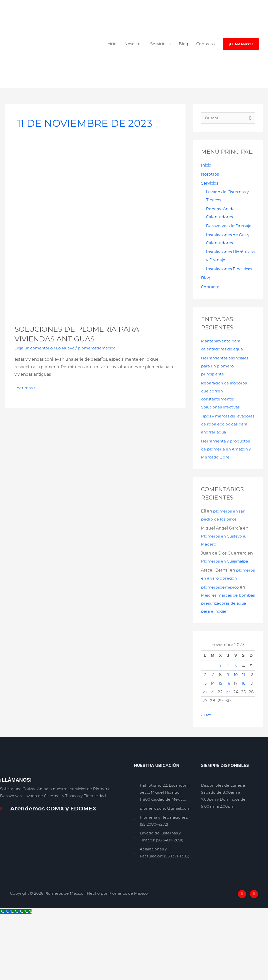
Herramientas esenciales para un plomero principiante (225, 415)
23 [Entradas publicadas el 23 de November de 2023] (228, 757)
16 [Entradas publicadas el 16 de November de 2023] (228, 748)
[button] (241, 125)
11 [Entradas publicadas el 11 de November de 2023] (243, 740)
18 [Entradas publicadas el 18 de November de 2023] (243, 748)
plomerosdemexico (220, 652)
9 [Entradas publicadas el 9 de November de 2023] (228, 740)
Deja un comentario (34, 397)
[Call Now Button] (17, 976)
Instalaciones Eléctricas (229, 318)
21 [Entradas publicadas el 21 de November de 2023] (213, 757)
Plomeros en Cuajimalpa (225, 618)
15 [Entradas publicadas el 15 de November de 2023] (220, 748)
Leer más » (25, 436)
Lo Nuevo (67, 397)
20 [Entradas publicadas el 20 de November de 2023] (205, 757)
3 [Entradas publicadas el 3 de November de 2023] (236, 731)
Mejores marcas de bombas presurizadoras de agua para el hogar (227, 668)
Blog (206, 327)
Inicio (206, 214)
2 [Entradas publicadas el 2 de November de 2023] (228, 731)
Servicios (209, 232)
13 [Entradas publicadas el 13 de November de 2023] (205, 748)
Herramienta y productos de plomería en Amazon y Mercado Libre (227, 506)
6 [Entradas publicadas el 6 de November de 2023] (205, 740)
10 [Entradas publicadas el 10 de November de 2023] (236, 740)
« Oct (206, 780)
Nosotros (210, 223)
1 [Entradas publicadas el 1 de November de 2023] (220, 731)
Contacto (210, 336)
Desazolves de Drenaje (229, 275)
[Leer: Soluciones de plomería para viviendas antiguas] (95, 286)
